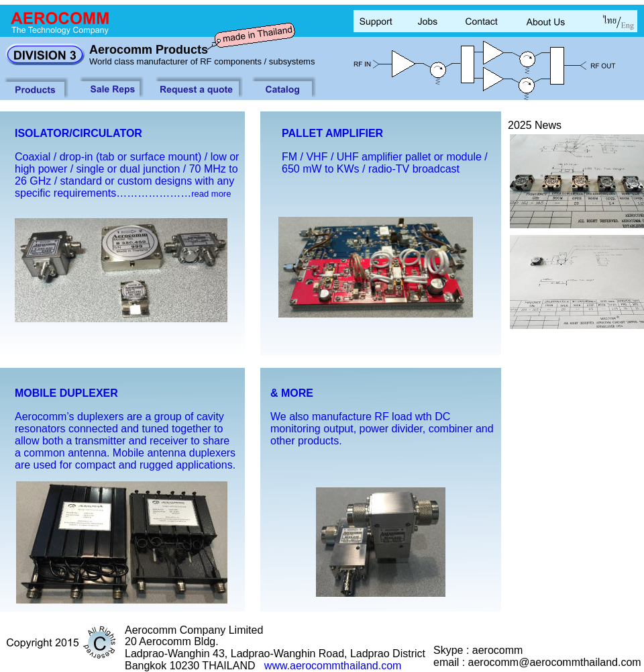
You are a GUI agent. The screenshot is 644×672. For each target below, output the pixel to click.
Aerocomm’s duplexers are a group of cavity (119, 417)
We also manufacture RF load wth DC (362, 417)
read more (211, 194)
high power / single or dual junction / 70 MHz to (128, 169)
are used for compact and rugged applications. (125, 465)
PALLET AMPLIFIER (332, 133)
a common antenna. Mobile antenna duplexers (125, 453)
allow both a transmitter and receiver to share (122, 441)
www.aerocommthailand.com (333, 666)
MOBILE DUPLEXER (66, 393)
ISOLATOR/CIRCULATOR (78, 133)
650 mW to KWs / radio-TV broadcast (371, 169)
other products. (308, 441)
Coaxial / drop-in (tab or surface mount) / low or (128, 157)
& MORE (292, 393)
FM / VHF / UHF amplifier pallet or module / (386, 157)
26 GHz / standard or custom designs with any (126, 181)
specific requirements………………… (103, 193)
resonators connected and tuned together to (119, 429)
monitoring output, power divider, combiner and (383, 429)
